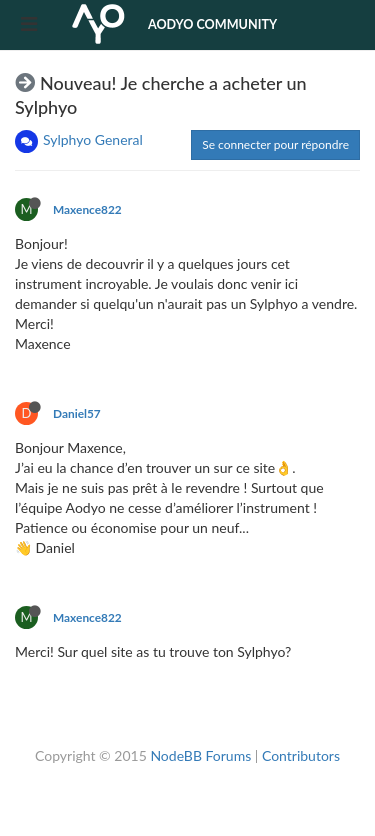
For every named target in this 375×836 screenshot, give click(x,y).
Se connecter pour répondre (275, 144)
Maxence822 (87, 209)
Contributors (301, 755)
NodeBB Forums (200, 755)
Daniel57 (77, 413)
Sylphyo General (93, 139)
